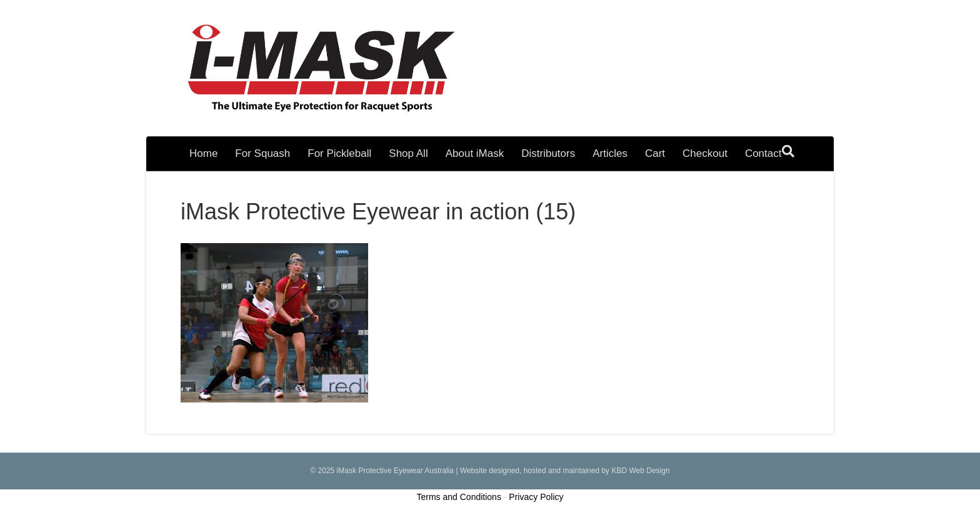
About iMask (475, 153)
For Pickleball (339, 153)
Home (203, 153)
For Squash (262, 153)
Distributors (548, 153)
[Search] (788, 151)
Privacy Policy (536, 497)
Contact (763, 153)
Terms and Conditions (459, 497)
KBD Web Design (640, 471)
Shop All (408, 153)
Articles (610, 153)
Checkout (705, 153)
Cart (655, 153)
